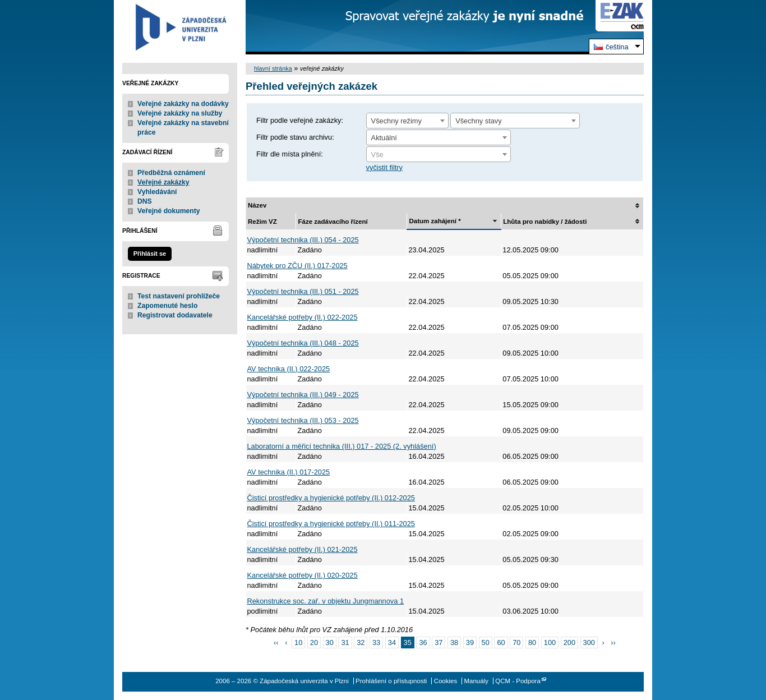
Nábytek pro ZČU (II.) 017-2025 (297, 266)
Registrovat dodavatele (175, 315)
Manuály (476, 681)
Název (257, 205)
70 (516, 643)
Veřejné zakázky (163, 182)
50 (486, 643)
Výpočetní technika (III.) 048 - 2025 (303, 343)
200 (569, 643)
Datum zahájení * (435, 221)
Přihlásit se (150, 254)
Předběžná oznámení (171, 173)
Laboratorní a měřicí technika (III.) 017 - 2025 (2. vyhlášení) (342, 446)
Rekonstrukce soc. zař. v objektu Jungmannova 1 (326, 601)
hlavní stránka (273, 68)
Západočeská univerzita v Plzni (180, 27)
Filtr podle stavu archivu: (295, 137)
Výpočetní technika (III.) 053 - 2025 (303, 420)
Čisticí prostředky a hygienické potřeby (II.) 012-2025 (331, 498)
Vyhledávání (157, 192)
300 (589, 643)
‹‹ (276, 643)
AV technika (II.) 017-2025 (289, 472)
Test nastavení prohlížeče (179, 296)
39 (470, 643)
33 (376, 643)
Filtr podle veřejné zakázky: (300, 120)
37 (439, 643)
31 (345, 643)
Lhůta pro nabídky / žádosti (545, 222)
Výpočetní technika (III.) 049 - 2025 (303, 395)
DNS (145, 201)
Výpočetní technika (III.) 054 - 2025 (303, 240)
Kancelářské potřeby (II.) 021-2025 (303, 549)
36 (423, 643)
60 (501, 643)
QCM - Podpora (518, 681)
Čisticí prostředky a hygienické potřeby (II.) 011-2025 (331, 524)
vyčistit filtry (384, 167)
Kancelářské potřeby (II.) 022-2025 (303, 317)
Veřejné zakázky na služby (180, 113)
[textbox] (439, 155)
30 (330, 643)
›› (613, 643)
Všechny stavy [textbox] (479, 121)
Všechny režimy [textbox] (396, 121)
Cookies (446, 681)
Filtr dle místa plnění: (290, 154)
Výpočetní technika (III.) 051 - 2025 (303, 291)
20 (314, 643)
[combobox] (407, 121)
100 (550, 643)
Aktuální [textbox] (384, 138)
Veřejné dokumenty (169, 211)
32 (361, 643)
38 (454, 643)
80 (532, 643)
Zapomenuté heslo (167, 306)
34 (392, 643)
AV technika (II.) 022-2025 (289, 369)
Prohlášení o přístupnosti (391, 681)
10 (298, 643)
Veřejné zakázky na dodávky (183, 104)
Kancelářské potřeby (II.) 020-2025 (303, 575)
